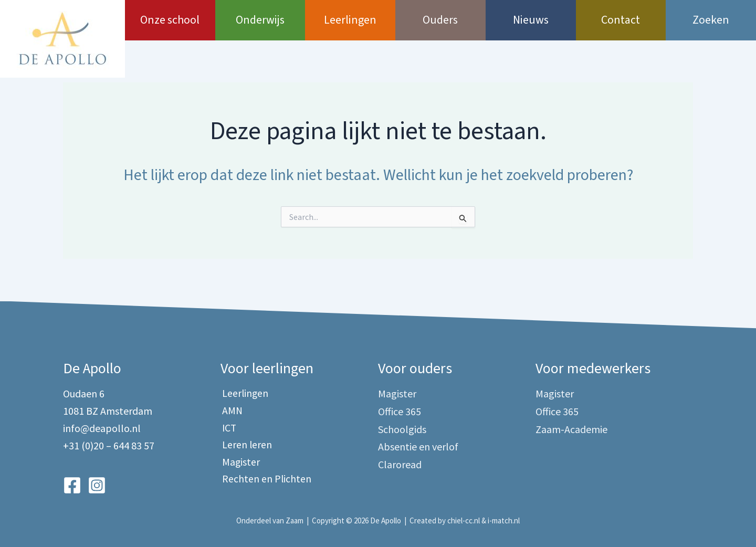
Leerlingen (350, 20)
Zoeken (711, 20)
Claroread (400, 463)
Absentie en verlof (418, 445)
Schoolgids (402, 428)
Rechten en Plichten (265, 480)
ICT (228, 428)
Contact (621, 20)
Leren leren (246, 445)
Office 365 (400, 411)
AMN (231, 411)
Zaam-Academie (571, 428)
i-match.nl (504, 521)
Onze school (170, 20)
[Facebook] (72, 485)
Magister (240, 463)
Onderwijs (260, 20)
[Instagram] (97, 485)
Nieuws (531, 20)
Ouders (440, 20)
